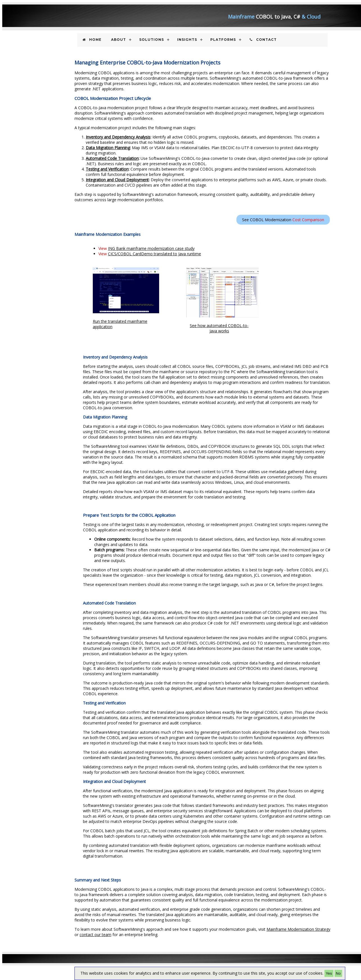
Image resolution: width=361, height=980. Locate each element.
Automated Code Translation (112, 158)
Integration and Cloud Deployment (117, 180)
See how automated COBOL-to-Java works (219, 328)
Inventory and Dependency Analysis (118, 137)
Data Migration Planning (108, 148)
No (338, 973)
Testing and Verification (107, 169)
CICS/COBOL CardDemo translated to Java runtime (154, 254)
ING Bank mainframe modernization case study (151, 248)
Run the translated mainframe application (126, 298)
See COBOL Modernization (283, 220)
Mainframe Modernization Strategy (298, 929)
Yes (329, 973)
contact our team (95, 935)
